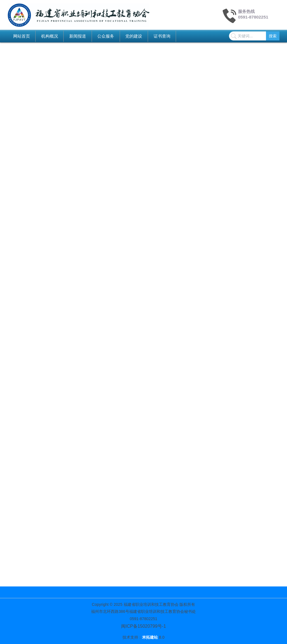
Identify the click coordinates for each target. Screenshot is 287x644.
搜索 (273, 36)
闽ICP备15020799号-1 (143, 626)
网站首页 (22, 36)
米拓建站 (151, 637)
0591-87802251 (253, 17)
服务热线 (246, 11)
